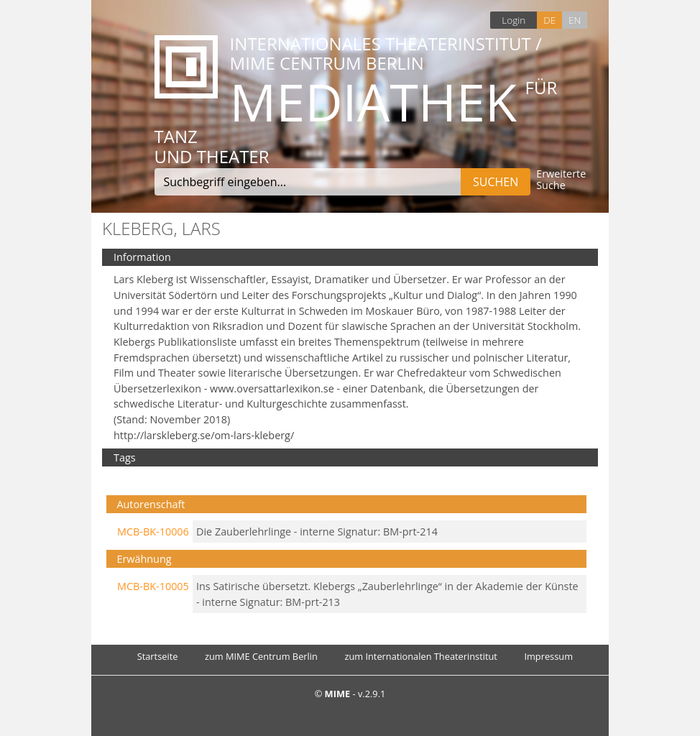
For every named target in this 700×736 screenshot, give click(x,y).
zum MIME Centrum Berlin (261, 656)
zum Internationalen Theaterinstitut (421, 656)
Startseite (158, 656)
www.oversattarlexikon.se (272, 388)
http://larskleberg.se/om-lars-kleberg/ (204, 435)
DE (549, 20)
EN (575, 20)
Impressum (548, 656)
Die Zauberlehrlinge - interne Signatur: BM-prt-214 (317, 532)
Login (514, 20)
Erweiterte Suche (561, 180)
